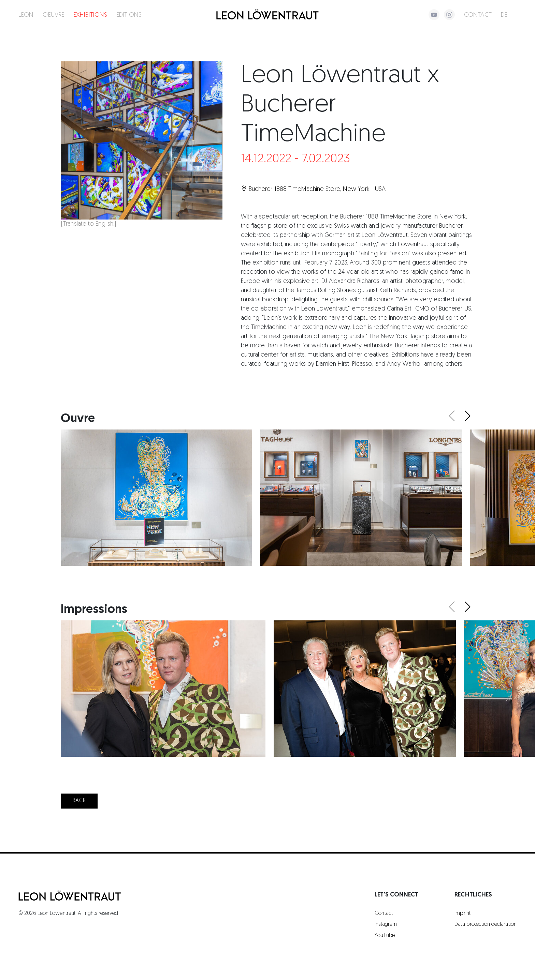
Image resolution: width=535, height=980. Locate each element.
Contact (478, 15)
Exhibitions (90, 15)
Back (79, 801)
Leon (26, 15)
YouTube (385, 936)
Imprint (462, 914)
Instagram (386, 924)
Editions (129, 15)
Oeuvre (53, 15)
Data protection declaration (486, 924)
